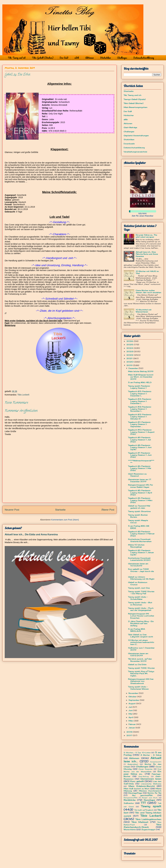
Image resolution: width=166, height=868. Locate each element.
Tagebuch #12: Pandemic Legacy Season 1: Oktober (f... (140, 417)
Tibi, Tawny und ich (17, 58)
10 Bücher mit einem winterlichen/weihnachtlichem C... (141, 642)
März (131, 721)
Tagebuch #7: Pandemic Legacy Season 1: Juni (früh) (140, 455)
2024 (130, 348)
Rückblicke (130, 800)
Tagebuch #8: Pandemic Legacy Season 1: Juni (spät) (140, 447)
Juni (131, 710)
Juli (131, 707)
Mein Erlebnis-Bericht (142, 786)
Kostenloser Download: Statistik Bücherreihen (140, 540)
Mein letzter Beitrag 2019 (141, 371)
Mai (131, 714)
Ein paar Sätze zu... (142, 773)
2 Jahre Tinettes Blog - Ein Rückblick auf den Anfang (141, 623)
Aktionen (89, 58)
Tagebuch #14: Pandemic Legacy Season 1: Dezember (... (140, 401)
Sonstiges (149, 800)
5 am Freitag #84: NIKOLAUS (137, 630)
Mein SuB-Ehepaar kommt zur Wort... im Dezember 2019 (141, 377)
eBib (77, 58)
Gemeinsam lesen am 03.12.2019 (138, 654)
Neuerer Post (12, 510)
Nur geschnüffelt (142, 795)
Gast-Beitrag (144, 777)
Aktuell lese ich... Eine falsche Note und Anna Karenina (147, 254)
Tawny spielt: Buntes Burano (138, 516)
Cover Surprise (146, 769)
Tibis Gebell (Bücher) (43, 58)
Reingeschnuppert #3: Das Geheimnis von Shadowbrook (141, 681)
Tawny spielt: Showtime (139, 511)
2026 (130, 341)
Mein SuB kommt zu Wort (137, 789)
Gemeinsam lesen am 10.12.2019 (138, 565)
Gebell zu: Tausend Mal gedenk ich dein (139, 507)
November (134, 693)
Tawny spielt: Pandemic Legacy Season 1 (139, 387)
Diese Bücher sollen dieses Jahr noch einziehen (148, 291)
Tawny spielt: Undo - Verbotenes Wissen (138, 688)
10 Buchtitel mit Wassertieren (144, 311)
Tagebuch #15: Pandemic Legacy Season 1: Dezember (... (140, 394)
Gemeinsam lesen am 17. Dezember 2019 (140, 480)
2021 (130, 358)
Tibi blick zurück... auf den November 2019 (140, 660)
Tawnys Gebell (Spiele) (135, 99)
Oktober (133, 697)
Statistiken (105, 58)
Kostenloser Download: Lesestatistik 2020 (139, 559)
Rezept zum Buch (150, 798)
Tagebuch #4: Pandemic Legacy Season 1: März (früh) (140, 500)
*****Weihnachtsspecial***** (141, 462)
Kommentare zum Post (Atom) (65, 520)
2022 (130, 355)
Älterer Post (108, 510)
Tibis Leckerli (23, 395)
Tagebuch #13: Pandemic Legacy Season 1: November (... (140, 409)
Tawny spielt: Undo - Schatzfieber (138, 598)
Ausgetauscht (156, 762)
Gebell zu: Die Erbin (137, 664)
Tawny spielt (151, 806)
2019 (130, 365)
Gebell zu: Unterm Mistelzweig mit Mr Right (141, 578)
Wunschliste (130, 830)
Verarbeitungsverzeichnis (135, 152)
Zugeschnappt (148, 830)
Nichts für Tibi (154, 793)
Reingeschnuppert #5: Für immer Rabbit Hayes (141, 486)
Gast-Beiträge (130, 127)
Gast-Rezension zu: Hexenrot (137, 475)
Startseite (60, 510)
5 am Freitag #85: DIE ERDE (139, 527)
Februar (132, 724)
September (134, 700)
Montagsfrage (135, 793)
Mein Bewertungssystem (136, 107)
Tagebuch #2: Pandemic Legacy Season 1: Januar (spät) (141, 553)
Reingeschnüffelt (131, 798)
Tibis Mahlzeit (140, 822)
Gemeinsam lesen (151, 779)
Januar (132, 728)
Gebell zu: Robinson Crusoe (138, 583)
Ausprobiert (133, 764)
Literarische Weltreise (151, 784)
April (131, 717)
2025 (130, 345)
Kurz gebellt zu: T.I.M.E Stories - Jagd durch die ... (141, 571)
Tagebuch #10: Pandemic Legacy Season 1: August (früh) (141, 432)
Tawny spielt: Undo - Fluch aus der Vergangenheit (141, 609)
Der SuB (64, 58)
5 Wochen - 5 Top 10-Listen (137, 753)
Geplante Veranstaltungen (136, 136)
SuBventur (129, 803)
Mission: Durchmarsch (150, 791)
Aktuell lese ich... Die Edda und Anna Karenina (31, 534)
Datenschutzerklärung (144, 58)
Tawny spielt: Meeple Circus (138, 521)
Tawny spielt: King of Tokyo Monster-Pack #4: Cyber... (141, 674)
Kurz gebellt (137, 781)
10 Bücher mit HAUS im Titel (147, 272)
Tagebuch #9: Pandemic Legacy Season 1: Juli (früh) (139, 440)
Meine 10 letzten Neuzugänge (136, 546)
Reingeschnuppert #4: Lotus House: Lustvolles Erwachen (141, 616)
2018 (130, 732)
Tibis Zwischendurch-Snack (142, 826)
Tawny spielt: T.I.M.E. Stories (141, 668)
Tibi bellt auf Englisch (144, 810)
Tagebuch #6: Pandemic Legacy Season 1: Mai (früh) (140, 468)
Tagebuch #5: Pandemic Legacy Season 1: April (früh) (140, 493)
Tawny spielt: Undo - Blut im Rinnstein (140, 604)
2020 (130, 362)
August (132, 703)
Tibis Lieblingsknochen (148, 819)
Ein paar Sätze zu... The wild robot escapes (146, 236)
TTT (143, 803)
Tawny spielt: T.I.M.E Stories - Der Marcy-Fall (141, 592)
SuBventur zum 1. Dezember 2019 (141, 649)
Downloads (129, 144)
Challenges (122, 58)
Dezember (134, 368)
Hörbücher (129, 115)
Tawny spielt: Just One (139, 588)
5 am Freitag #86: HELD (140, 382)
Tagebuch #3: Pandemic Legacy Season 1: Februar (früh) (141, 534)
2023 (130, 351)
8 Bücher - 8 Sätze (151, 755)
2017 (130, 735)
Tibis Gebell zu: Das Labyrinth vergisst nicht (141, 636)
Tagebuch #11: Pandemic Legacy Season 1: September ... (139, 424)
